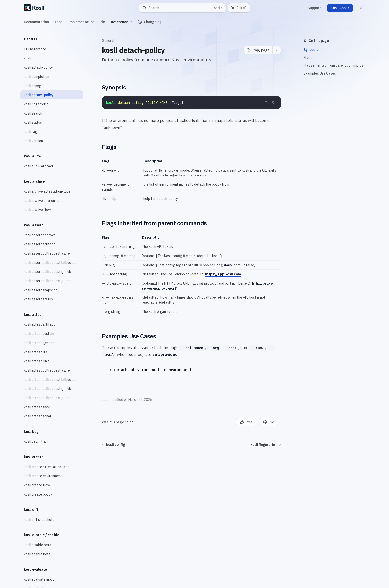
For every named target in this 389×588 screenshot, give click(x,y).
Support (314, 8)
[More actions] (277, 50)
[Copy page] (258, 50)
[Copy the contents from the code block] (266, 102)
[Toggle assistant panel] (239, 8)
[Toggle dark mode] (361, 8)
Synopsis (311, 50)
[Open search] (182, 8)
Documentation (36, 24)
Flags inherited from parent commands (334, 65)
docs (228, 265)
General (108, 41)
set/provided (165, 354)
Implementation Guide (87, 24)
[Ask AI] (274, 102)
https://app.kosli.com (223, 274)
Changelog (150, 24)
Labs (59, 24)
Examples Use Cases (320, 73)
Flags (308, 58)
